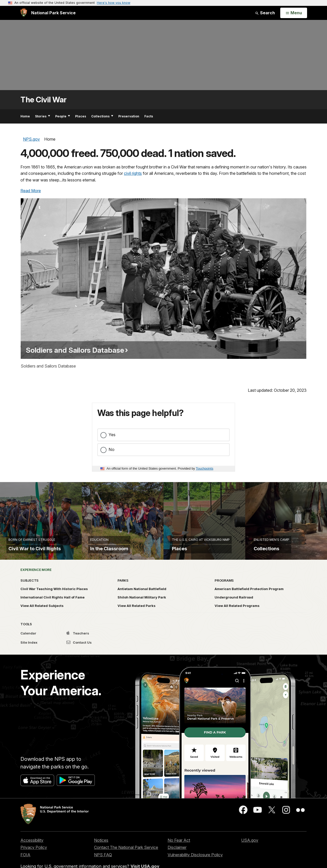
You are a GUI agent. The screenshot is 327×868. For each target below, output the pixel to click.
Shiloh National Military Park (142, 601)
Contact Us (79, 646)
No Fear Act (179, 844)
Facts (149, 116)
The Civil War (44, 100)
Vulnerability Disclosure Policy (195, 859)
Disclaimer (177, 851)
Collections (102, 116)
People (63, 116)
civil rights (133, 173)
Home (25, 116)
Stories (43, 116)
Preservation (129, 116)
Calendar (28, 637)
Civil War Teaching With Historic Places (54, 593)
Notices (101, 844)
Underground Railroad (234, 601)
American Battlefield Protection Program (249, 593)
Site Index (29, 646)
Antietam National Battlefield (142, 593)
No (112, 449)
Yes (112, 435)
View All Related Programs (237, 610)
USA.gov (250, 844)
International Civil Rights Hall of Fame (52, 601)
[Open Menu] (294, 13)
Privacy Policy (34, 851)
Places (81, 116)
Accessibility (32, 844)
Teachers (78, 637)
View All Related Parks (137, 610)
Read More (31, 191)
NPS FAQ (103, 859)
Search (265, 13)
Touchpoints (205, 468)
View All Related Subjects (42, 610)
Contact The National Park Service (126, 851)
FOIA (25, 859)
